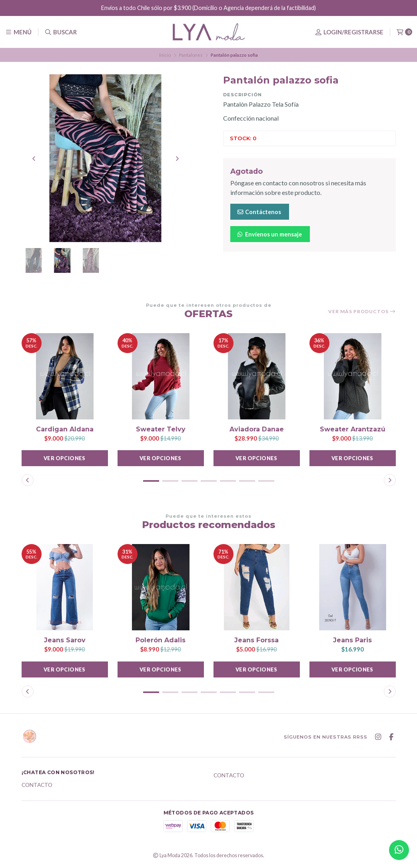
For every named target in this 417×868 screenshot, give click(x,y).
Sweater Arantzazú (353, 429)
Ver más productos (362, 312)
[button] (151, 481)
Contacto (37, 785)
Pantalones (191, 55)
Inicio (165, 55)
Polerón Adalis (161, 640)
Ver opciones (65, 458)
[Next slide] (177, 159)
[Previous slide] (34, 159)
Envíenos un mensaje (269, 234)
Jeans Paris (352, 640)
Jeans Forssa (256, 640)
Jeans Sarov (65, 640)
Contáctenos (259, 212)
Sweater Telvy (161, 429)
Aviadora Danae (257, 429)
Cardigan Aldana (65, 429)
